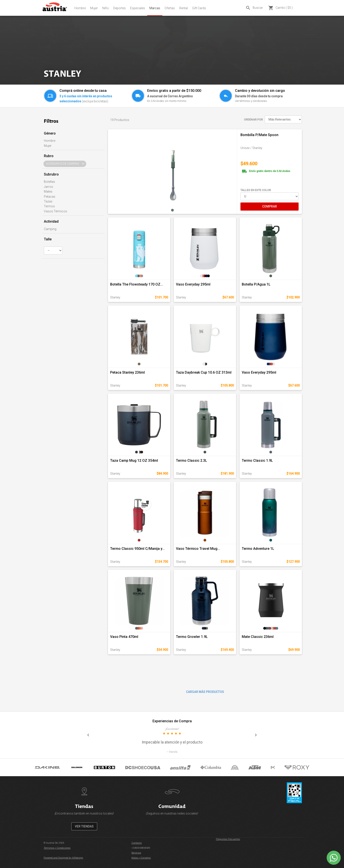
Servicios (136, 853)
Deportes (119, 8)
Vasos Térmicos (56, 211)
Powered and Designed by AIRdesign (63, 858)
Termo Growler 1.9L (192, 637)
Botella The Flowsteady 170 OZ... (137, 284)
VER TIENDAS (84, 826)
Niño (106, 8)
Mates (48, 192)
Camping (50, 229)
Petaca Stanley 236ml (127, 372)
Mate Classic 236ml (258, 637)
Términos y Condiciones (57, 848)
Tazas (48, 201)
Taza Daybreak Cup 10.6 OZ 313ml (204, 372)
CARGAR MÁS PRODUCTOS (205, 692)
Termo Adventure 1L (258, 549)
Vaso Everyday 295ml (193, 284)
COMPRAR (270, 206)
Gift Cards (199, 8)
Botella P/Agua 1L (256, 284)
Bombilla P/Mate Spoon (259, 135)
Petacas (50, 197)
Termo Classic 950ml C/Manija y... (137, 549)
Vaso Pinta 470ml (124, 637)
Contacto (137, 843)
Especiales (138, 8)
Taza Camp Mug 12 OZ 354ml (134, 461)
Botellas (49, 182)
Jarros (48, 187)
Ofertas (170, 8)
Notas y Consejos (141, 858)
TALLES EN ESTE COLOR (256, 190)
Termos (49, 206)
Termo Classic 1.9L (257, 461)
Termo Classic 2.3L (192, 461)
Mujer (94, 8)
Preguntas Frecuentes (228, 839)
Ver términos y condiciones (251, 101)
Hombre (80, 8)
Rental (184, 8)
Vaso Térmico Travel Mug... (198, 549)
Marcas (155, 8)
